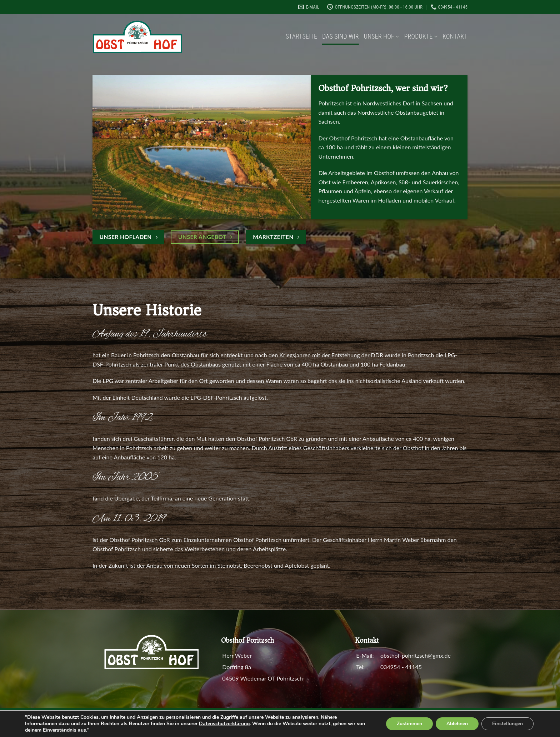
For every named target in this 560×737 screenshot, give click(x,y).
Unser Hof (382, 36)
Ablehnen (457, 724)
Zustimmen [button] (409, 724)
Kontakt (455, 36)
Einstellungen (507, 724)
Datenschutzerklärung (224, 724)
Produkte (421, 36)
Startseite (302, 36)
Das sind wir (341, 36)
